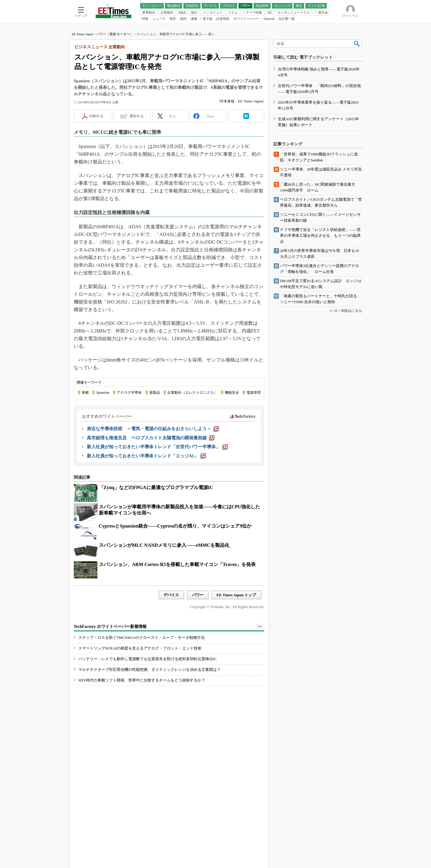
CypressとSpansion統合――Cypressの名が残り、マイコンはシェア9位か (175, 526)
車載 (85, 393)
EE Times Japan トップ (236, 595)
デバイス (171, 595)
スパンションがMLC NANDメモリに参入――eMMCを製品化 (164, 545)
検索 (357, 44)
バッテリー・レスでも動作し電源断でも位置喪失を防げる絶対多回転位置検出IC (148, 659)
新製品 (155, 393)
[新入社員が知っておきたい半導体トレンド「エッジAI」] (146, 456)
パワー (198, 595)
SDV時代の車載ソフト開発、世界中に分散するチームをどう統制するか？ (142, 680)
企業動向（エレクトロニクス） (192, 393)
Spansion (103, 393)
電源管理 (254, 393)
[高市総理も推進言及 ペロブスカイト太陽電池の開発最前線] (151, 438)
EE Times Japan (82, 34)
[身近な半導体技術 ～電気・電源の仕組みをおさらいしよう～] (153, 429)
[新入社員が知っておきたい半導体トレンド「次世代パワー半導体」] (157, 447)
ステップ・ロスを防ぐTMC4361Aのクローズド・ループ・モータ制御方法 (142, 638)
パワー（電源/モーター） (115, 34)
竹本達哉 (227, 101)
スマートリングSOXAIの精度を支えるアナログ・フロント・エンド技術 (140, 648)
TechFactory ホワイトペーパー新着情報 (110, 627)
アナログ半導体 (129, 393)
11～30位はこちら (348, 311)
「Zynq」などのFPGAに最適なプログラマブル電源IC (156, 487)
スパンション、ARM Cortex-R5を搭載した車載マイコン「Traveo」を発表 (177, 564)
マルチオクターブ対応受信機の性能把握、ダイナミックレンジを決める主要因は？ (149, 670)
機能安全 (232, 393)
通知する (137, 116)
